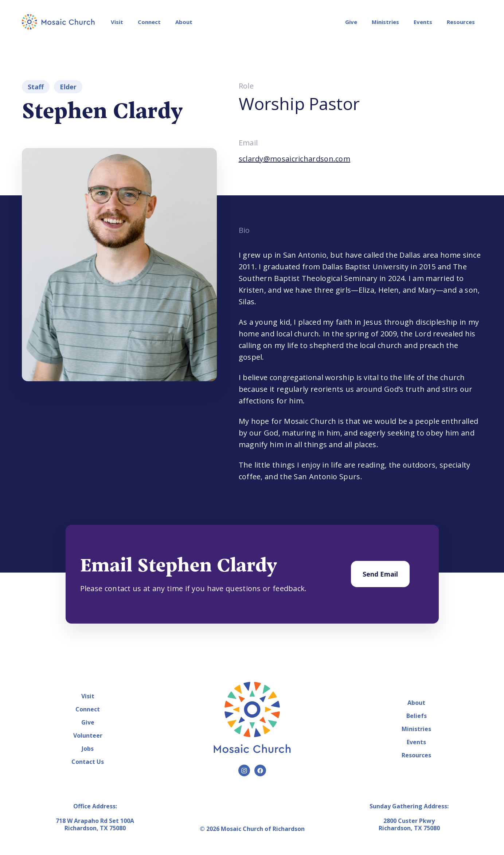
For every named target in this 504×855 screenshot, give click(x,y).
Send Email (380, 574)
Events (423, 22)
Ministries (385, 22)
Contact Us (88, 762)
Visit (117, 22)
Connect (149, 22)
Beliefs (417, 716)
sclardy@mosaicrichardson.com (294, 159)
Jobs (88, 749)
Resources (461, 22)
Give (351, 22)
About (184, 22)
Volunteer (88, 735)
